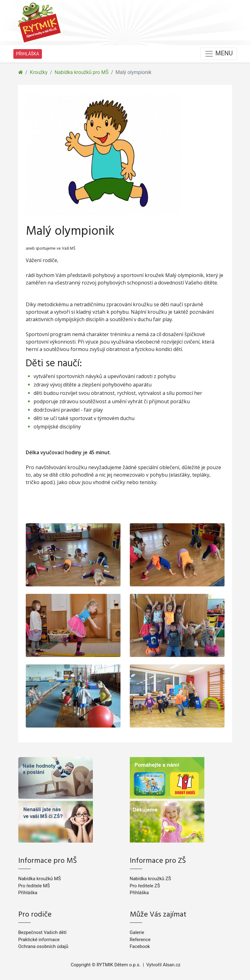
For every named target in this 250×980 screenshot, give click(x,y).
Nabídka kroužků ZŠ (150, 879)
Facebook (140, 946)
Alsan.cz (172, 965)
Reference (140, 940)
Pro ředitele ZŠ (145, 886)
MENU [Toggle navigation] (218, 54)
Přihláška (28, 893)
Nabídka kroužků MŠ (40, 879)
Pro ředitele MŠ (34, 886)
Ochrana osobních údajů (43, 946)
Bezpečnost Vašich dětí (43, 932)
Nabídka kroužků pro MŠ (82, 72)
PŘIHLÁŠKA (28, 54)
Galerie (137, 932)
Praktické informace (39, 940)
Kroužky (39, 72)
